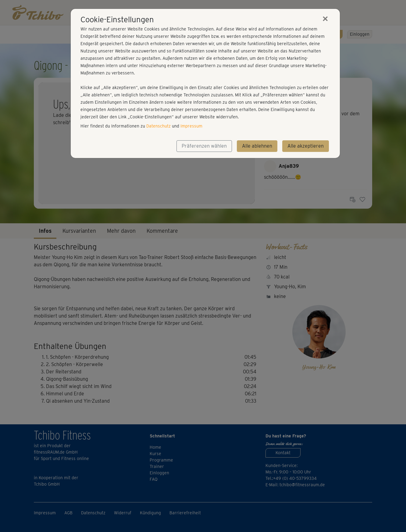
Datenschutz (158, 126)
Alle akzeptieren (306, 146)
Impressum (191, 126)
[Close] (325, 19)
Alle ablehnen (257, 146)
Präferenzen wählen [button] (204, 146)
